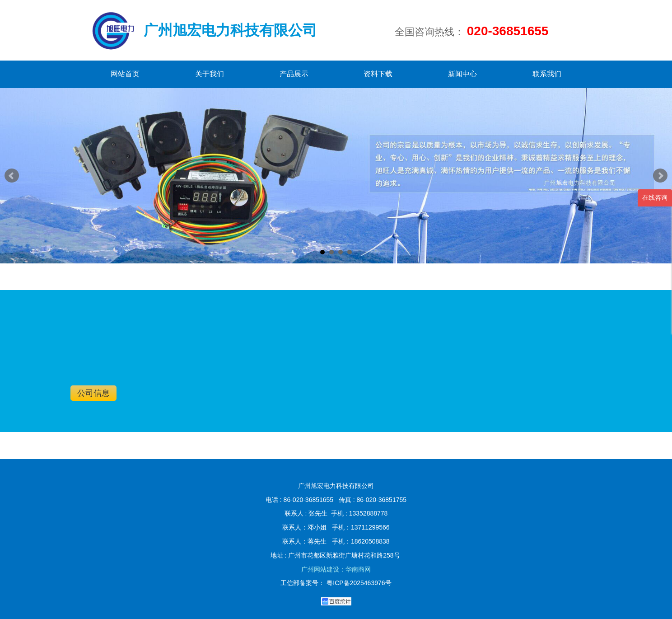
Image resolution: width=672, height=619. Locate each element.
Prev (12, 176)
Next (660, 176)
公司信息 (93, 393)
